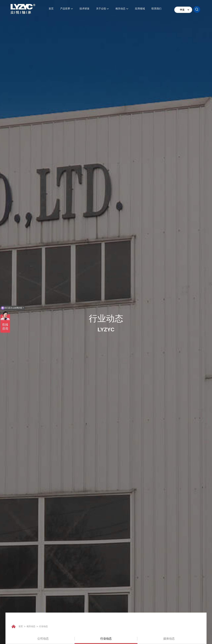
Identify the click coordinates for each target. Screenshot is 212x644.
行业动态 (49, 626)
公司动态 (43, 638)
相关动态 (122, 10)
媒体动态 (169, 638)
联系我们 (156, 10)
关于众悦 (102, 10)
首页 (51, 10)
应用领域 (140, 10)
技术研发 (85, 10)
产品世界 (67, 10)
